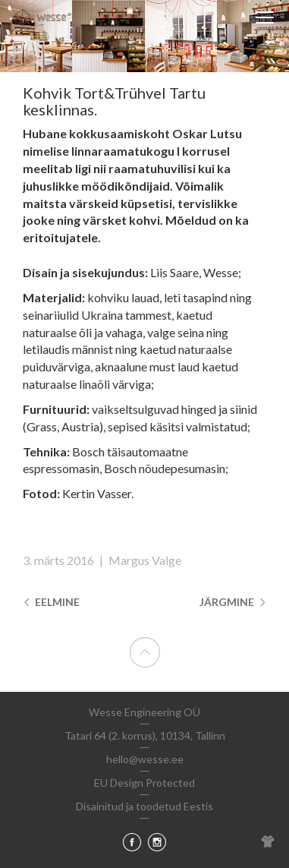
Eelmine (51, 602)
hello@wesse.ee (145, 759)
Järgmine (233, 602)
